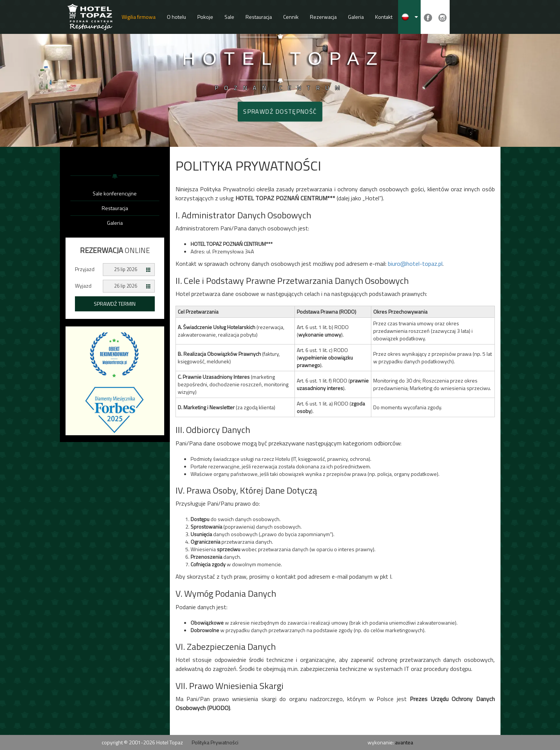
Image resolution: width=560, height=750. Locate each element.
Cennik (291, 17)
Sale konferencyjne (115, 193)
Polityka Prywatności (215, 742)
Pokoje (205, 17)
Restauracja (259, 17)
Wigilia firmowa (139, 17)
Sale (229, 17)
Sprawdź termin (115, 304)
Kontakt (384, 17)
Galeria (356, 17)
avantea (404, 742)
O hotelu (176, 17)
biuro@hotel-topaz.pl (415, 264)
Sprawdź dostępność (280, 111)
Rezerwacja (323, 17)
